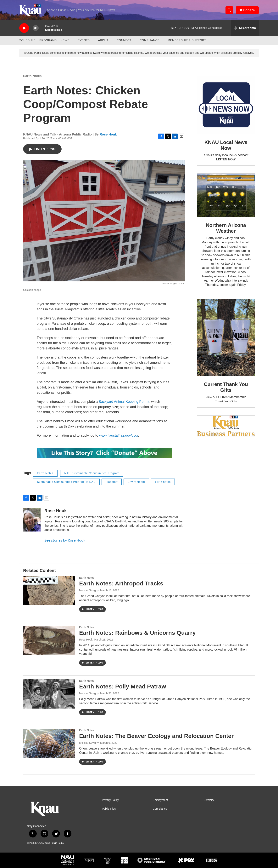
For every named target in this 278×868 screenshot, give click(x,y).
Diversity (209, 800)
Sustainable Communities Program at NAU (66, 482)
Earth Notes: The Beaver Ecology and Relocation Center (156, 736)
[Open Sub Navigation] (72, 40)
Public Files (109, 809)
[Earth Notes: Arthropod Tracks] (49, 591)
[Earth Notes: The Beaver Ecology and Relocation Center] (49, 743)
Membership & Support (187, 40)
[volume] (36, 28)
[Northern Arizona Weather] (226, 195)
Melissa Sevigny (89, 590)
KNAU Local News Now (226, 145)
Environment (136, 482)
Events (84, 40)
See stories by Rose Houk (65, 540)
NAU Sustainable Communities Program (92, 473)
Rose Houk (108, 134)
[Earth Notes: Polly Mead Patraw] (49, 694)
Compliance (150, 40)
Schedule (27, 40)
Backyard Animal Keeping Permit (124, 402)
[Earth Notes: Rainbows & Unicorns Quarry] (49, 640)
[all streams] (245, 28)
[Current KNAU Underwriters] (226, 426)
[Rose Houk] (32, 520)
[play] (24, 28)
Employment (160, 800)
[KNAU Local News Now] (226, 105)
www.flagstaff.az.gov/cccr (119, 435)
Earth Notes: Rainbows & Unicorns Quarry (137, 633)
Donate (249, 10)
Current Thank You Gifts (226, 387)
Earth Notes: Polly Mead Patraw (123, 686)
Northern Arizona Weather (226, 228)
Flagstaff (112, 482)
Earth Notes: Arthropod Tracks (121, 583)
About (103, 40)
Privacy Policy (110, 800)
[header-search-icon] (229, 10)
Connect (124, 40)
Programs (48, 40)
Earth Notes (32, 76)
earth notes (163, 482)
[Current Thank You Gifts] (226, 337)
